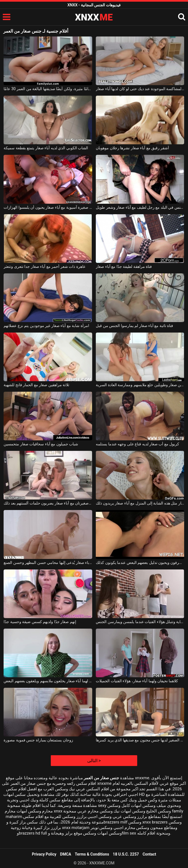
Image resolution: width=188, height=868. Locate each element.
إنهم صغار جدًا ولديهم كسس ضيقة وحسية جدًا (40, 622)
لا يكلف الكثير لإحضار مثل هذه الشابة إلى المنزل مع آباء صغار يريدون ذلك (140, 503)
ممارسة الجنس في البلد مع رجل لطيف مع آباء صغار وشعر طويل (140, 207)
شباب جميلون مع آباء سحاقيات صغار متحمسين (41, 444)
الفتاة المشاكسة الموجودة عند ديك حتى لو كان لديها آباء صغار (140, 89)
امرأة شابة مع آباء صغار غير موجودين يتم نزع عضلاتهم (46, 326)
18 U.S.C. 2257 (126, 854)
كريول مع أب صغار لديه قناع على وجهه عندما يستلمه (137, 444)
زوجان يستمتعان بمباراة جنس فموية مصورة (38, 740)
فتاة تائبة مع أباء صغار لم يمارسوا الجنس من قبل (134, 326)
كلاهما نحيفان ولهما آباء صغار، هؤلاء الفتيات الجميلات (137, 681)
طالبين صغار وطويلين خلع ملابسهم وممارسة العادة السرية (140, 385)
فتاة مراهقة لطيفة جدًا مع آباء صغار (124, 266)
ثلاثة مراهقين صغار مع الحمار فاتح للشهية (36, 385)
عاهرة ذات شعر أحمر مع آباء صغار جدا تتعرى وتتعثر (44, 266)
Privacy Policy (44, 854)
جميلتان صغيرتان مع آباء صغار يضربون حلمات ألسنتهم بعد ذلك (48, 503)
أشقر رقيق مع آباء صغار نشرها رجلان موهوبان (132, 148)
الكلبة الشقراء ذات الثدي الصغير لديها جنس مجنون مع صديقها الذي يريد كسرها (140, 740)
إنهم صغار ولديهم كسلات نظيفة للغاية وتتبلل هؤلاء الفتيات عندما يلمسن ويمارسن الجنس (140, 622)
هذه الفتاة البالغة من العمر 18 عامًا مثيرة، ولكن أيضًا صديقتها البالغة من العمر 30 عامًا (48, 89)
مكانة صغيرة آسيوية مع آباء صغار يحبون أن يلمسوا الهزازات (48, 207)
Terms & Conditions (92, 854)
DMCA (66, 854)
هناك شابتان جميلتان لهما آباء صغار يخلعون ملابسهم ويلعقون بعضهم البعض (48, 681)
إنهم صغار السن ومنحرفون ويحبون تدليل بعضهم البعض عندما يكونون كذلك (140, 563)
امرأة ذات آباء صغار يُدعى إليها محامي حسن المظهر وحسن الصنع (48, 563)
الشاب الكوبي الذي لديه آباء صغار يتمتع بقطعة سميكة (46, 148)
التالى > (94, 761)
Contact (149, 854)
